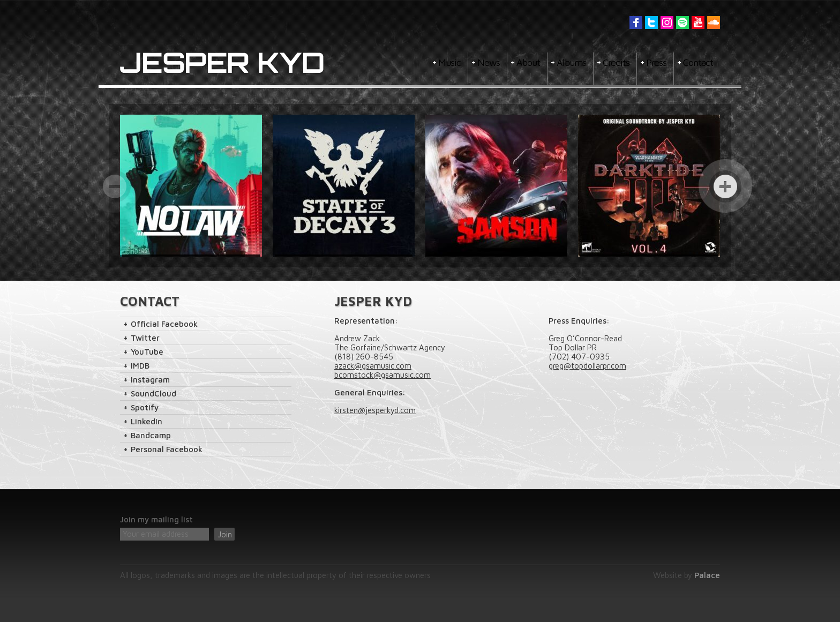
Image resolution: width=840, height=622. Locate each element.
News (489, 62)
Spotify (682, 23)
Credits (616, 62)
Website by (687, 575)
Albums (571, 62)
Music (449, 62)
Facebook (636, 23)
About (528, 62)
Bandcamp (151, 435)
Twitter (651, 23)
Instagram (667, 23)
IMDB (140, 366)
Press (656, 62)
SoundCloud (153, 394)
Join (225, 534)
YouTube (698, 23)
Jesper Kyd (222, 63)
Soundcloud (714, 23)
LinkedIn (147, 421)
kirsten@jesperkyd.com (375, 410)
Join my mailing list (156, 519)
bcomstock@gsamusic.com (382, 375)
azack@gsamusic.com (373, 366)
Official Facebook (164, 324)
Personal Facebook (167, 449)
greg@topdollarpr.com (587, 366)
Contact (698, 62)
